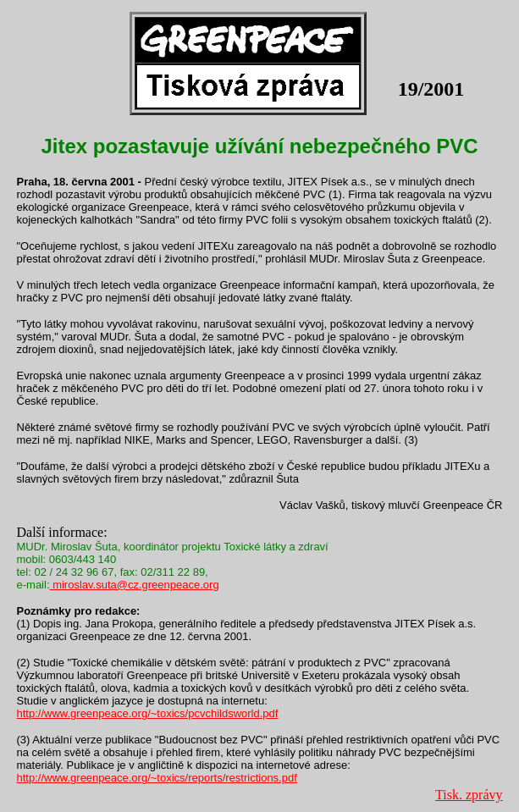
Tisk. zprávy (469, 795)
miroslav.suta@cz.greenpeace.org (135, 585)
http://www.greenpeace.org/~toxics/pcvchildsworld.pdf (148, 713)
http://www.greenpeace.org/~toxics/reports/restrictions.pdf (157, 778)
